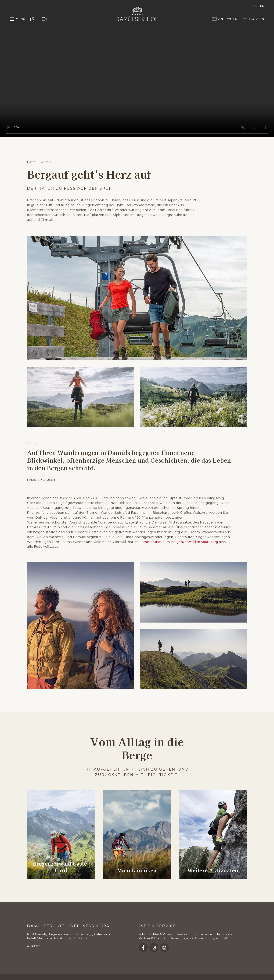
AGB (227, 938)
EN (262, 6)
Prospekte (225, 934)
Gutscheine (204, 934)
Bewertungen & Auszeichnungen (195, 938)
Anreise (34, 946)
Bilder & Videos (161, 934)
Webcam (184, 934)
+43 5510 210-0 (78, 938)
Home (31, 162)
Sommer (45, 162)
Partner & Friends (152, 938)
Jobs (142, 934)
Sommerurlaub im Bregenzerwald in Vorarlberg (179, 542)
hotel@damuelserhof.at (45, 938)
